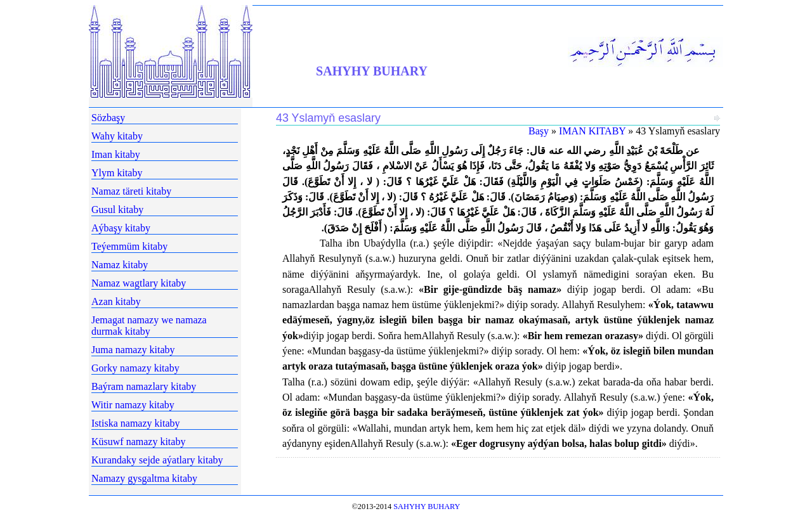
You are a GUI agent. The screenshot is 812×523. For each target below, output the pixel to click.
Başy (539, 131)
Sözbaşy (108, 118)
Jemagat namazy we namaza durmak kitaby (149, 326)
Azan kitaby (116, 301)
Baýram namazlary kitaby (144, 386)
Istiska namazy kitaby (136, 423)
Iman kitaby (116, 154)
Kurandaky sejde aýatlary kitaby (157, 460)
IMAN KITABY (592, 131)
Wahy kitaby (117, 136)
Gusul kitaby (117, 210)
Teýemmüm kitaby (129, 246)
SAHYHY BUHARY (372, 71)
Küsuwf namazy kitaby (138, 442)
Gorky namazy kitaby (135, 368)
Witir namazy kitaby (133, 405)
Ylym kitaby (117, 173)
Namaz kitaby (120, 265)
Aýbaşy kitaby (121, 228)
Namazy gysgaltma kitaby (144, 478)
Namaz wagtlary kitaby (139, 283)
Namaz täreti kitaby (131, 191)
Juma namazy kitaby (133, 350)
